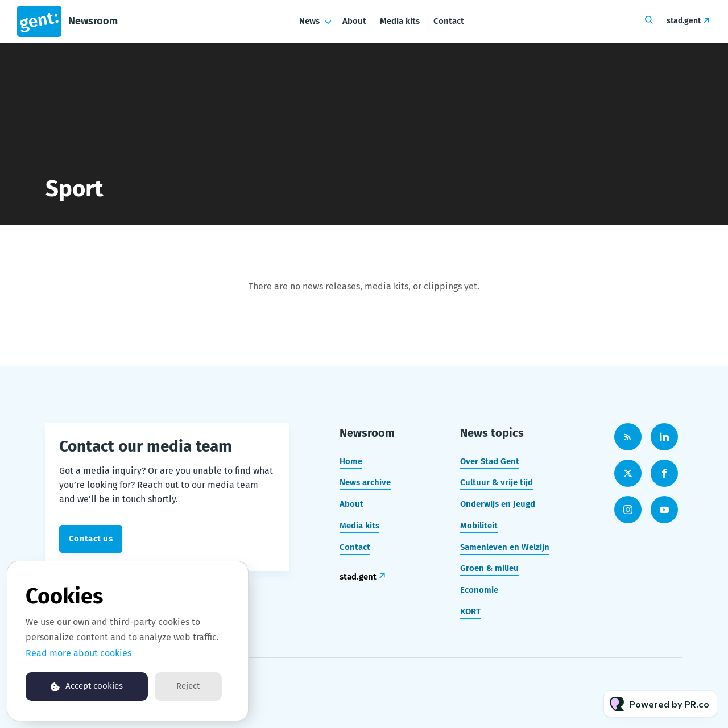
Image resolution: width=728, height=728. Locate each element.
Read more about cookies (78, 653)
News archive (365, 482)
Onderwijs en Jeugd (498, 504)
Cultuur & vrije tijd (497, 482)
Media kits (400, 21)
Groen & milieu (489, 568)
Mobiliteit (479, 526)
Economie (479, 590)
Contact (449, 21)
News (309, 21)
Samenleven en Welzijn (505, 547)
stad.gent (684, 21)
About (354, 21)
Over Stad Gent (490, 461)
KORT (470, 611)
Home (351, 461)
